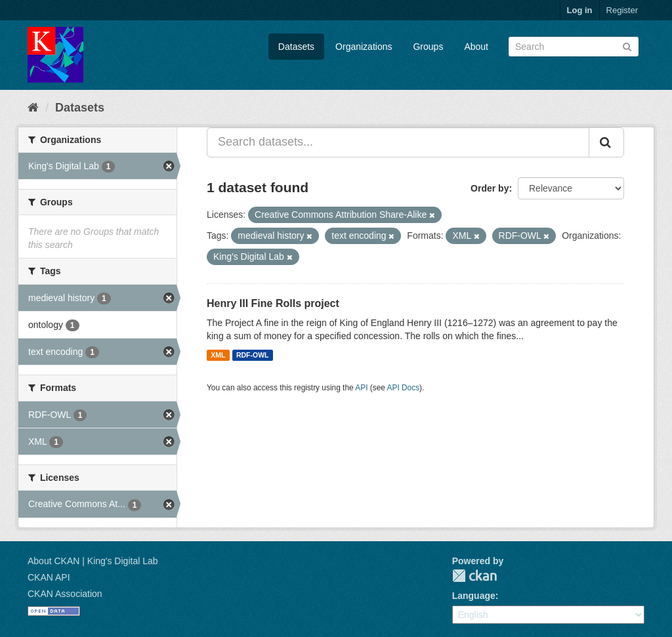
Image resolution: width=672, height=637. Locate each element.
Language (474, 596)
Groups (428, 47)
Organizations (364, 47)
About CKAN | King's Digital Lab (93, 561)
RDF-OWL (253, 355)
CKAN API (49, 577)
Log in (580, 10)
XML (218, 355)
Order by (490, 188)
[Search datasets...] (398, 142)
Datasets (296, 47)
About (476, 47)
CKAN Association (65, 594)
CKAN (474, 576)
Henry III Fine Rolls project (273, 303)
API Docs (404, 388)
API (361, 388)
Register (622, 10)
